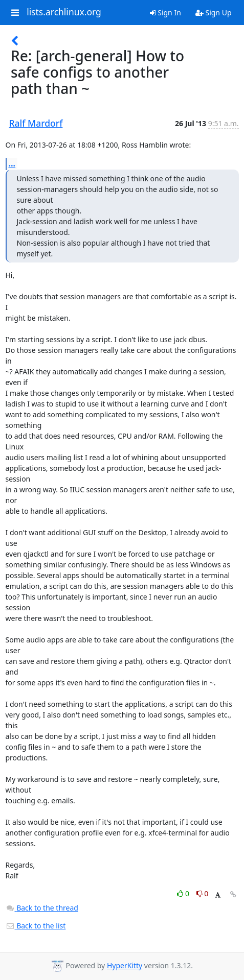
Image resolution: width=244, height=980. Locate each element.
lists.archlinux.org (64, 12)
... (12, 163)
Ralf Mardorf (36, 123)
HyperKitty (125, 965)
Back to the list (36, 926)
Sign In (165, 13)
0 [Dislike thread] (203, 893)
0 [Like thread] (184, 893)
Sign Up (214, 13)
